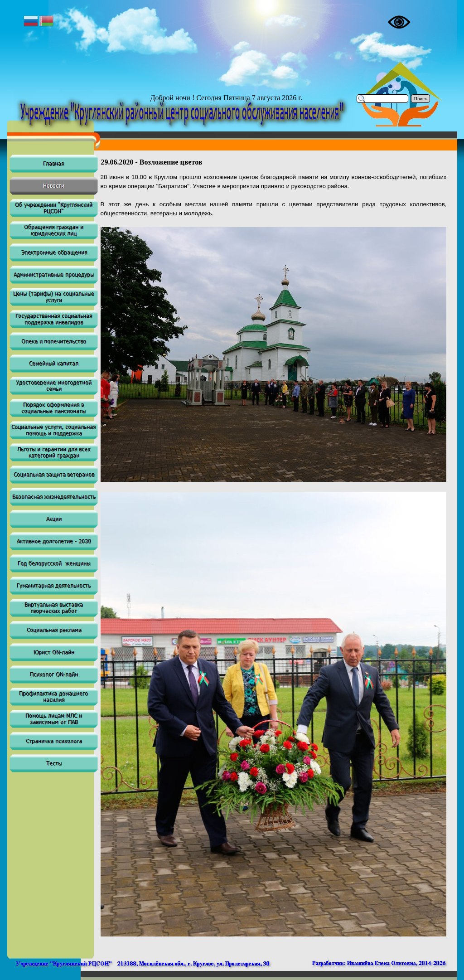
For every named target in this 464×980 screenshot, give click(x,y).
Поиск (421, 99)
